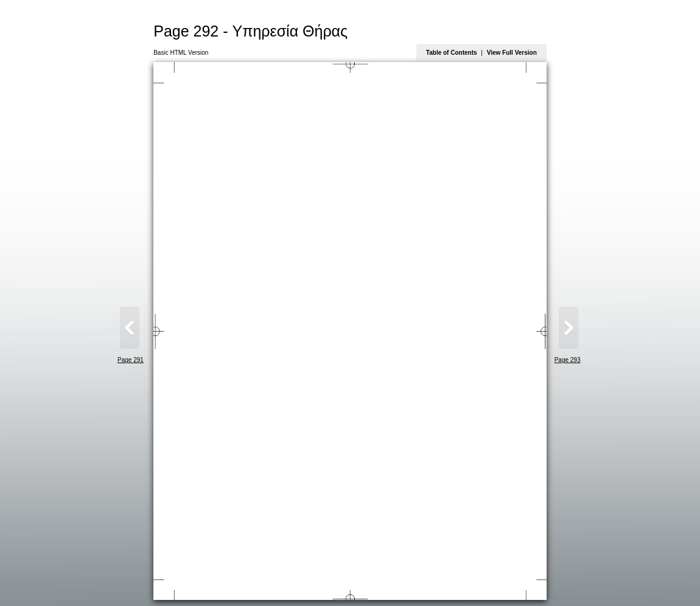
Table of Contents (452, 53)
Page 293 (568, 360)
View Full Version (512, 53)
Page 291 (131, 360)
